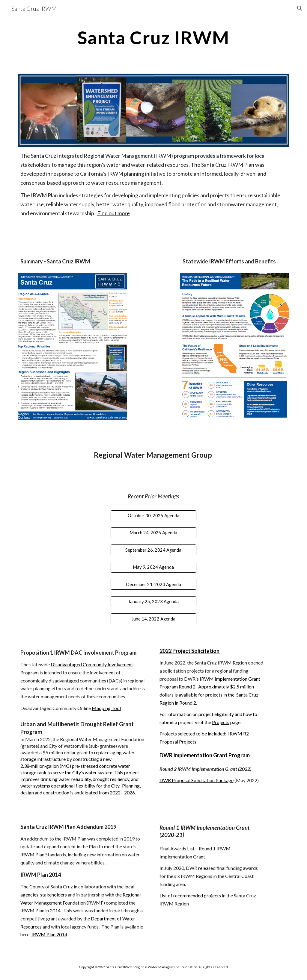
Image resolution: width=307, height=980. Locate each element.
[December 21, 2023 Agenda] (153, 584)
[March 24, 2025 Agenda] (153, 533)
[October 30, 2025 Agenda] (153, 515)
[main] (153, 37)
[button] (300, 8)
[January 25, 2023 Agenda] (153, 602)
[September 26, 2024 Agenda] (153, 550)
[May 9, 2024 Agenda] (153, 567)
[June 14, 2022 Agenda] (153, 619)
